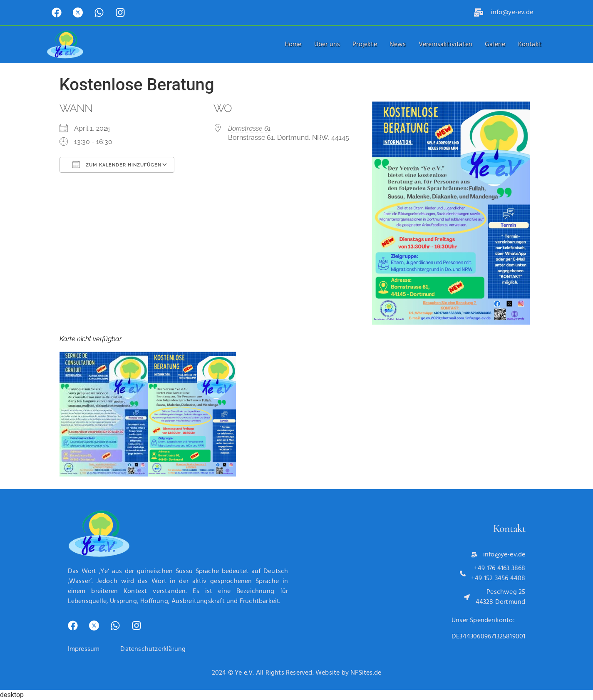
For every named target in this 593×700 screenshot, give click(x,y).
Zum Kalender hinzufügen (117, 164)
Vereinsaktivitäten (446, 45)
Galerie (495, 45)
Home (293, 45)
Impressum (84, 649)
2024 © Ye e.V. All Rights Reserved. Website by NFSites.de (296, 673)
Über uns (327, 45)
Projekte (365, 45)
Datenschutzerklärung (153, 649)
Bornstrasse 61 (249, 128)
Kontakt (530, 45)
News (398, 45)
